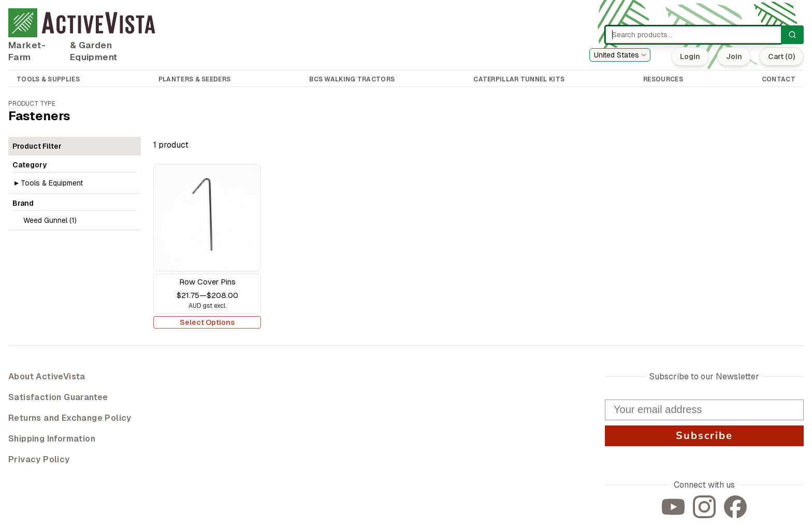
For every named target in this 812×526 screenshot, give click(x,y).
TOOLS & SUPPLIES (48, 79)
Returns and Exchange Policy (70, 418)
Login (689, 56)
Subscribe (704, 436)
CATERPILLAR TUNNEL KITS (519, 79)
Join (733, 56)
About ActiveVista (47, 376)
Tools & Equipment (52, 183)
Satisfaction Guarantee (58, 397)
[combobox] (620, 55)
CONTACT (779, 79)
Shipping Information (52, 439)
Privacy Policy (39, 459)
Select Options (207, 322)
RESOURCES (663, 79)
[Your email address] (704, 410)
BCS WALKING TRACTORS (352, 79)
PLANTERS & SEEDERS (194, 79)
